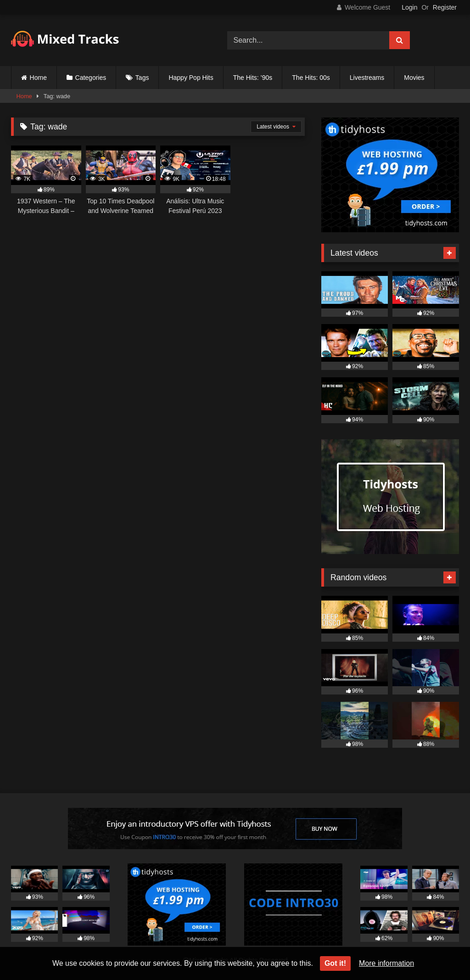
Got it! (335, 963)
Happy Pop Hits (191, 78)
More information (386, 963)
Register (445, 7)
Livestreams (367, 78)
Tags (142, 78)
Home (38, 78)
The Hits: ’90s (253, 78)
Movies (414, 78)
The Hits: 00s (311, 78)
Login (409, 7)
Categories (91, 78)
